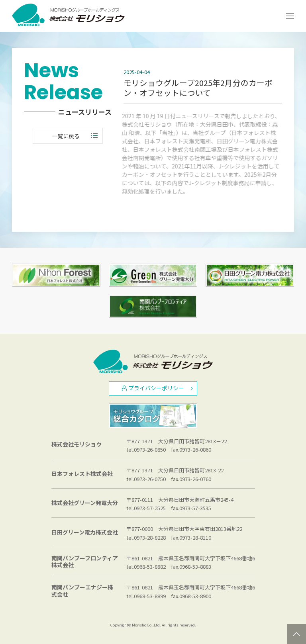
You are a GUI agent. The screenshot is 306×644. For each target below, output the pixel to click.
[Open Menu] (290, 16)
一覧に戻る (75, 136)
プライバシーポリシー (157, 388)
